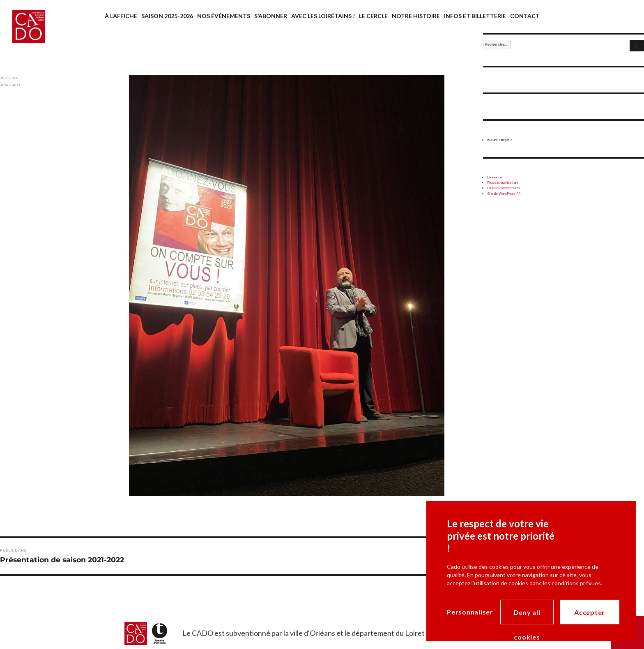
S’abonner (271, 16)
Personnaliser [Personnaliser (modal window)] (470, 612)
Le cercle (373, 16)
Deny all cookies (527, 616)
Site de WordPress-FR (504, 194)
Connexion (494, 177)
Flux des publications (503, 182)
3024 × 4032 (10, 85)
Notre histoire (416, 16)
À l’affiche (121, 16)
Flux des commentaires (504, 188)
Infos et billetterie (475, 16)
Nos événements (224, 16)
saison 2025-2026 (167, 16)
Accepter (590, 612)
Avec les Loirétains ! (323, 16)
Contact (525, 16)
